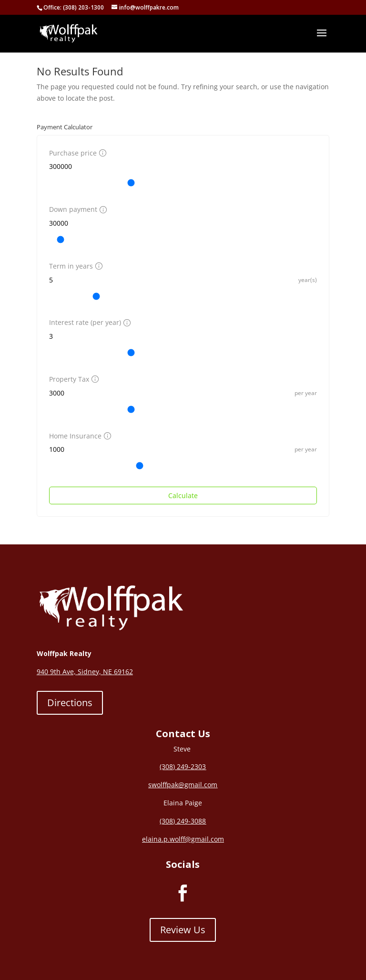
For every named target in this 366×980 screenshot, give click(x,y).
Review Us (183, 930)
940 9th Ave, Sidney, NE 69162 (85, 672)
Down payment (77, 209)
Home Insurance (79, 436)
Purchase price (76, 153)
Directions (70, 703)
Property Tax (73, 379)
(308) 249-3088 (183, 821)
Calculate (183, 495)
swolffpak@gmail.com (183, 785)
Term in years (75, 266)
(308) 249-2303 (183, 766)
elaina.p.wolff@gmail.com (183, 839)
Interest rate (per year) (89, 322)
